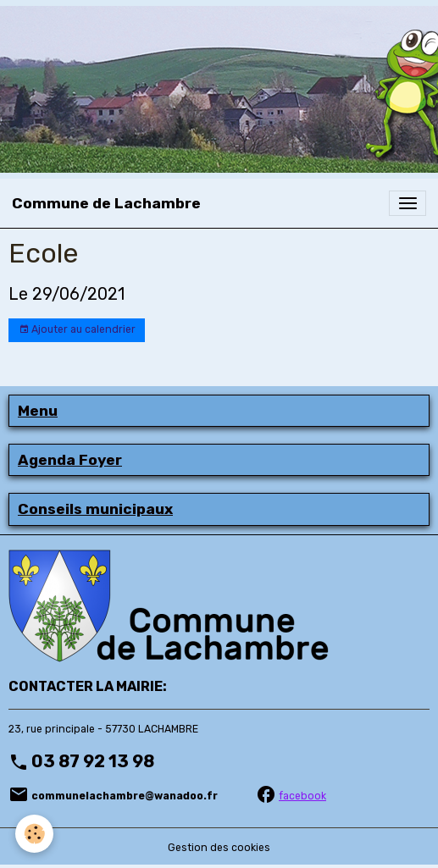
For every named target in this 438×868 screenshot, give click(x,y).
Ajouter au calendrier (77, 330)
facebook (302, 796)
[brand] (106, 203)
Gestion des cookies (219, 848)
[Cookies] (34, 834)
